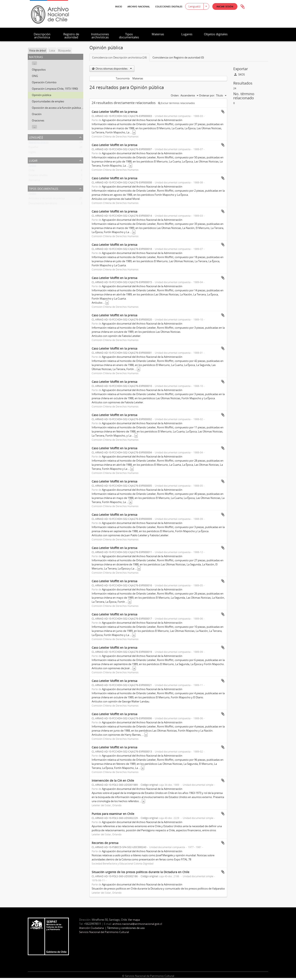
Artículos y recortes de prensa (47, 199)
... (34, 63)
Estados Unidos (38, 176)
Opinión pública (42, 95)
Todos (32, 166)
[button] (225, 6)
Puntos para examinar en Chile (113, 814)
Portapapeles (243, 7)
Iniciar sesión (225, 6)
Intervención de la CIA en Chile (113, 780)
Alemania (34, 181)
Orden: (175, 95)
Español (33, 148)
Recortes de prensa (105, 843)
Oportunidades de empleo (48, 101)
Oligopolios (39, 70)
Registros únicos (39, 143)
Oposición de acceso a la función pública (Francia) (62, 108)
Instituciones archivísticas (100, 36)
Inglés (32, 153)
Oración (37, 114)
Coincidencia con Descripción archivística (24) (119, 57)
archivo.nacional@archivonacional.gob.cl (137, 924)
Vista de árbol (38, 50)
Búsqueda (64, 50)
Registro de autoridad (71, 36)
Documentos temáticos (43, 204)
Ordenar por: (207, 95)
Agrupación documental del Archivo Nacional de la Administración (142, 120)
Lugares (187, 34)
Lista (52, 50)
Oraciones (38, 120)
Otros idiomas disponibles (113, 69)
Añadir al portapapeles (223, 112)
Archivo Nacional (139, 6)
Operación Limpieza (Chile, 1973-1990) (55, 89)
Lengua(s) (194, 6)
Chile (32, 171)
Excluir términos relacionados (176, 103)
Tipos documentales (129, 36)
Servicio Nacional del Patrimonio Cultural (104, 932)
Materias (158, 34)
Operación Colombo (44, 82)
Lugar (33, 160)
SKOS (239, 74)
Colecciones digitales (169, 6)
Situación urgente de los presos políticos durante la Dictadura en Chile (140, 872)
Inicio (119, 6)
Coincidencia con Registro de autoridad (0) (178, 57)
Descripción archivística (42, 36)
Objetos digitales (216, 34)
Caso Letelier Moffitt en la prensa (114, 112)
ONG (35, 76)
